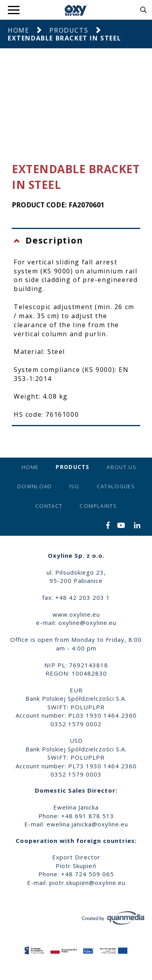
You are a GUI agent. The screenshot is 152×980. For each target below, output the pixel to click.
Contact (49, 506)
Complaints (98, 506)
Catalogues (116, 486)
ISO (74, 486)
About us (121, 467)
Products (69, 30)
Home (18, 30)
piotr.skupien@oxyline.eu (87, 883)
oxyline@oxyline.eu (87, 623)
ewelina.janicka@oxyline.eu (87, 824)
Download (35, 486)
